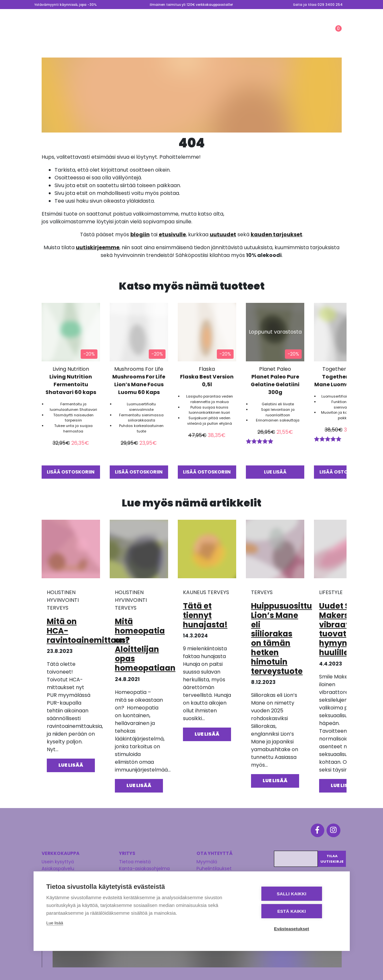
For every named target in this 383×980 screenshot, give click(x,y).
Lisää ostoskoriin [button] (71, 472)
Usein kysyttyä (58, 859)
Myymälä (212, 14)
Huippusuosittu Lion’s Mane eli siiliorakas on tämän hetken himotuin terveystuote (282, 638)
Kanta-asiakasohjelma (144, 866)
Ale (237, 35)
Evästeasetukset (298, 929)
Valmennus (293, 14)
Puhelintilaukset (214, 866)
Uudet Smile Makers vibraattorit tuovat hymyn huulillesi (343, 629)
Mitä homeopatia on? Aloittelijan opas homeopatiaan (145, 644)
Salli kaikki (298, 895)
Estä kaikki (298, 912)
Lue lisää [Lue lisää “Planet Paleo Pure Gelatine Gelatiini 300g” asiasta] (275, 472)
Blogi (234, 14)
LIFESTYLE (206, 35)
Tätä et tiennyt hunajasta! (205, 615)
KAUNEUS (165, 35)
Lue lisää (55, 924)
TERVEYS (126, 35)
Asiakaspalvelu (58, 866)
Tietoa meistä (260, 14)
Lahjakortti (325, 14)
